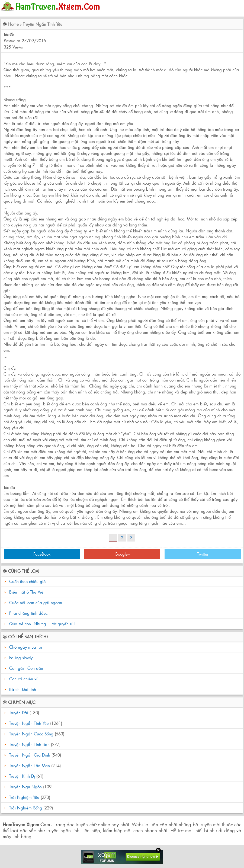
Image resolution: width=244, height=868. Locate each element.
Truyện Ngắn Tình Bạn (29, 744)
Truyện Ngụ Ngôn (25, 787)
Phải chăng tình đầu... (30, 613)
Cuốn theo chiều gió (27, 581)
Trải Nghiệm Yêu (24, 797)
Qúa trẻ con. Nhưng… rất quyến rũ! (42, 624)
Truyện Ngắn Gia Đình (30, 755)
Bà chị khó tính (22, 689)
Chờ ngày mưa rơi (25, 647)
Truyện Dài (19, 712)
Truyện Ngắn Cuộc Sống (31, 734)
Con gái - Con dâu (25, 668)
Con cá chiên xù (23, 679)
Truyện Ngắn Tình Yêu (43, 24)
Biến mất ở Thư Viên (27, 592)
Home (13, 24)
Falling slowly (20, 657)
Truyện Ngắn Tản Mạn (30, 765)
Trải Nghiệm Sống (26, 808)
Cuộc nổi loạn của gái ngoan (36, 602)
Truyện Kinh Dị (22, 776)
